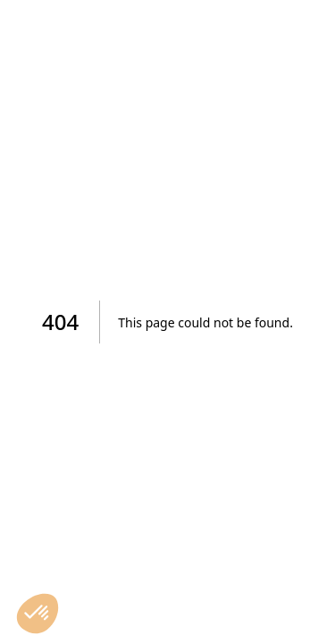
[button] (38, 614)
